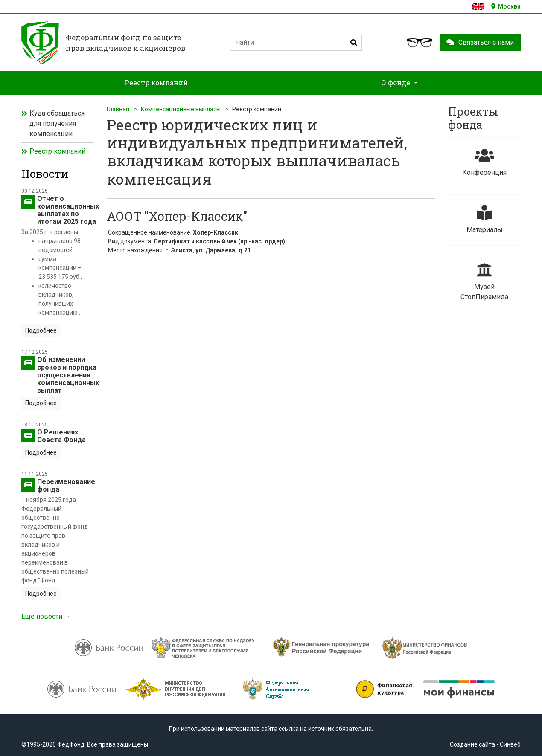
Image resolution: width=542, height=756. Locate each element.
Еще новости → (46, 616)
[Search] (296, 43)
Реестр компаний (57, 151)
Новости (45, 174)
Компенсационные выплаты (181, 109)
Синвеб (510, 744)
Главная (118, 109)
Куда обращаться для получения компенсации (57, 123)
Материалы (484, 219)
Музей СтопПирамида (484, 282)
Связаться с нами (480, 42)
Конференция (484, 162)
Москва (506, 6)
